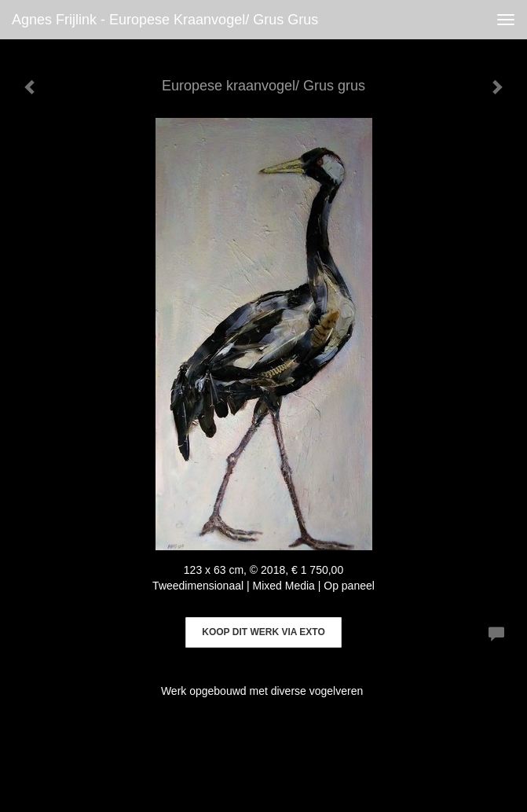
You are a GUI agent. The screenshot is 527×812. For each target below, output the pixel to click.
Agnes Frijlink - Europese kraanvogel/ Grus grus (165, 20)
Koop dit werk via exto (263, 632)
